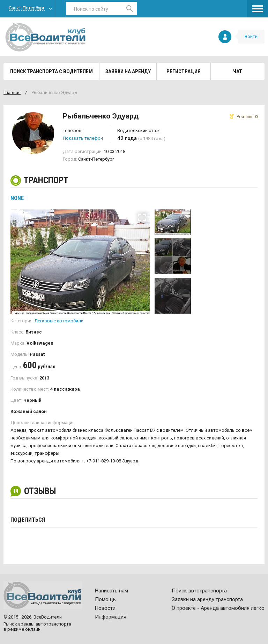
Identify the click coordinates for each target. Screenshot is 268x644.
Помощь (105, 599)
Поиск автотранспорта (199, 591)
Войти (251, 36)
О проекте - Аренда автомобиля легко (218, 608)
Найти (130, 9)
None (17, 198)
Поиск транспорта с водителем (51, 71)
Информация (111, 617)
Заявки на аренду (128, 71)
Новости (105, 608)
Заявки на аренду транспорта (207, 599)
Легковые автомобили (59, 321)
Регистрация (184, 71)
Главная (12, 93)
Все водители (45, 37)
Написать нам (111, 591)
